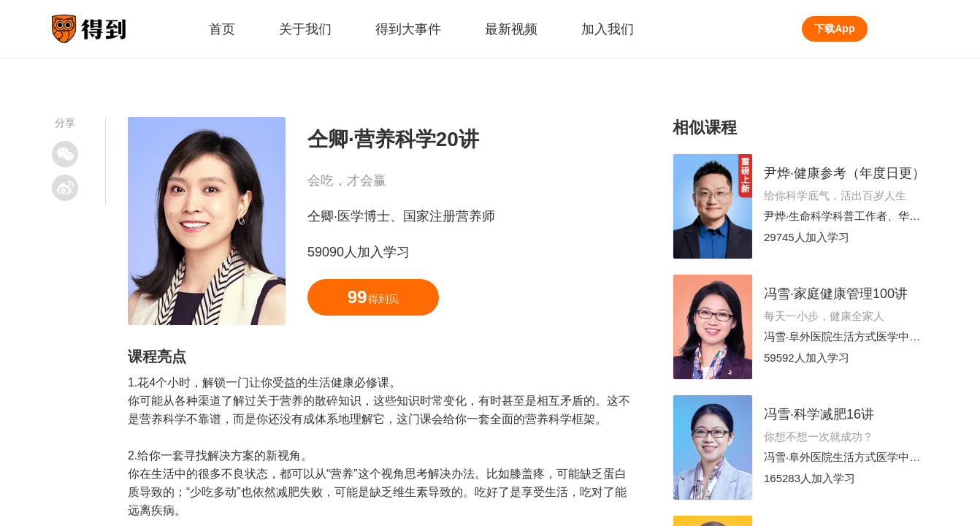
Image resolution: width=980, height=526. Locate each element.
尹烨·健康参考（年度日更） (845, 173)
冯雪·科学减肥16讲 (819, 414)
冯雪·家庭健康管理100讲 (836, 294)
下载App (834, 28)
